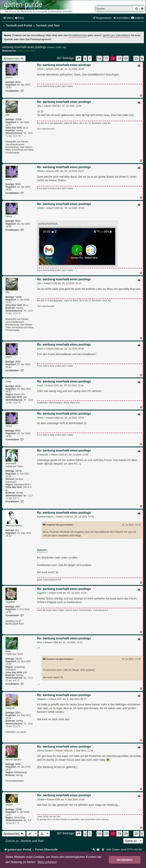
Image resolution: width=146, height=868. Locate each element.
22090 (18, 809)
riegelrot (10, 602)
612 (17, 530)
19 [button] (119, 58)
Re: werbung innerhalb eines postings (64, 65)
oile (8, 115)
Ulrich (9, 77)
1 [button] (90, 58)
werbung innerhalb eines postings (24, 47)
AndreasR (11, 463)
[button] (79, 58)
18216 (18, 471)
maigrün (10, 708)
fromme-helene (14, 526)
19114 (18, 659)
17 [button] (106, 58)
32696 (18, 119)
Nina (33, 51)
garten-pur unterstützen (116, 35)
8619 (18, 386)
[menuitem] (19, 18)
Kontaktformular (78, 35)
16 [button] (99, 58)
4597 (18, 607)
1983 (18, 713)
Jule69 (9, 805)
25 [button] (136, 58)
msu (27, 51)
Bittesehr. (43, 550)
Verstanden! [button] (125, 860)
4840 (18, 764)
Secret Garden (13, 760)
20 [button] (126, 58)
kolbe (20, 51)
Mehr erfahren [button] (47, 862)
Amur (8, 382)
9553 (18, 82)
